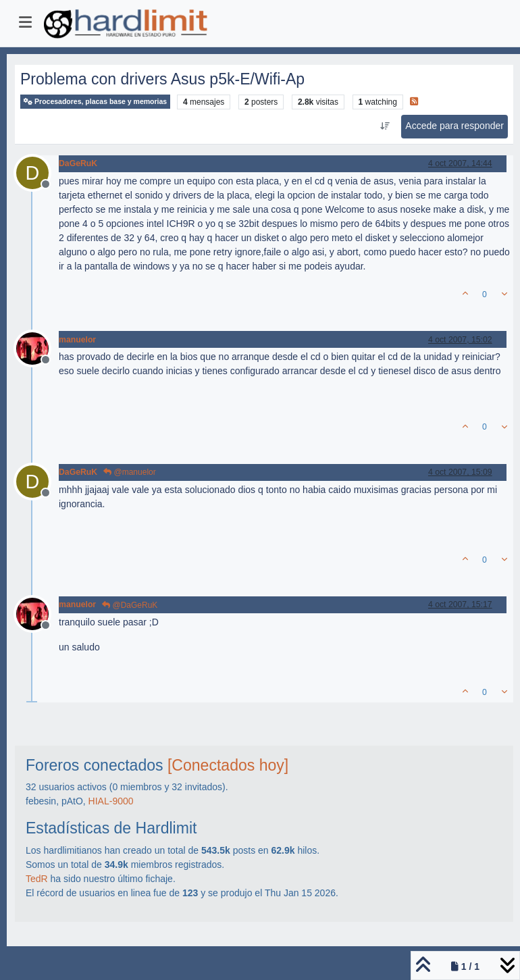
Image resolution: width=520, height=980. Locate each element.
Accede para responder (454, 126)
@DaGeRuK (130, 605)
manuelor (77, 340)
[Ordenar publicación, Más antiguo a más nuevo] (385, 126)
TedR (37, 879)
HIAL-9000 (111, 801)
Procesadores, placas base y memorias (95, 102)
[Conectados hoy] (228, 765)
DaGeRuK (78, 163)
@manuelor (130, 472)
